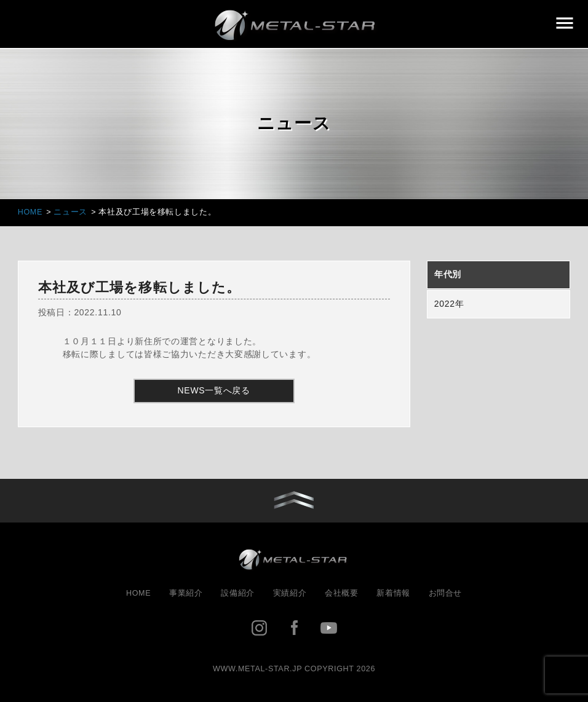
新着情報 (393, 593)
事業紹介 (186, 593)
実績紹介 (290, 593)
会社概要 (342, 593)
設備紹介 (238, 593)
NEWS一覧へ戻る (214, 390)
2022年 (449, 304)
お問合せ (446, 593)
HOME (138, 593)
